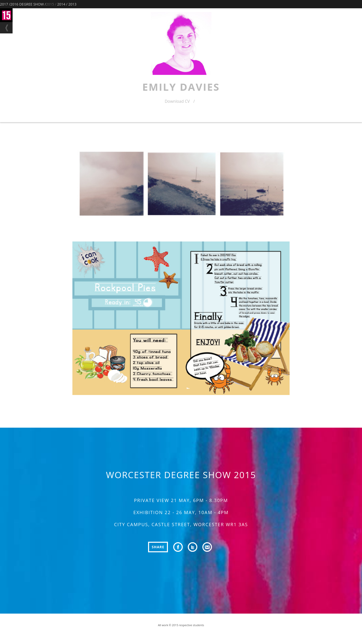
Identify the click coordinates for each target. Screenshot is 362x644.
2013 (72, 4)
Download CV (180, 102)
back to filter (6, 28)
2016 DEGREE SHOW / (28, 4)
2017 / (5, 4)
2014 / (62, 4)
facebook (178, 547)
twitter (193, 547)
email (207, 547)
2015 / (51, 4)
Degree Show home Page (6, 15)
